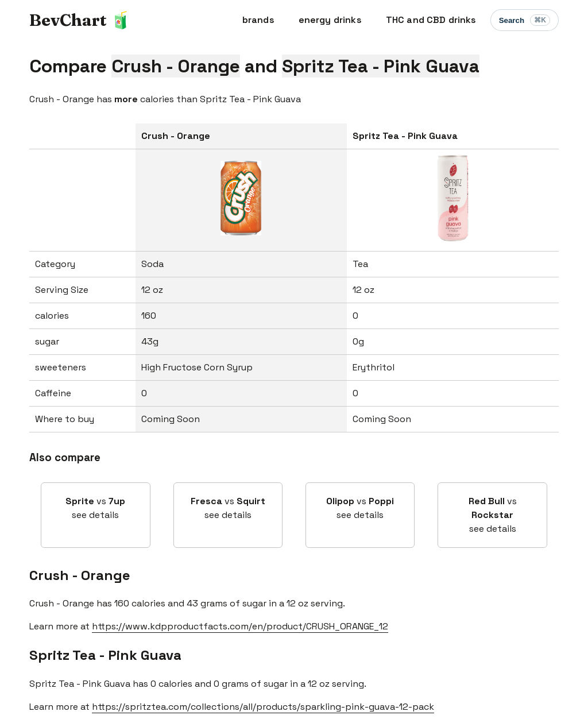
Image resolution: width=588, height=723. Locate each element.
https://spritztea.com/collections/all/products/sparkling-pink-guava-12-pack (263, 707)
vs (95, 509)
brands (258, 20)
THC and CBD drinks (431, 20)
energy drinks (330, 20)
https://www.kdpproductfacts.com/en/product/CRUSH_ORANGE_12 (240, 626)
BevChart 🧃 (80, 20)
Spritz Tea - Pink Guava (105, 655)
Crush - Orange (80, 575)
